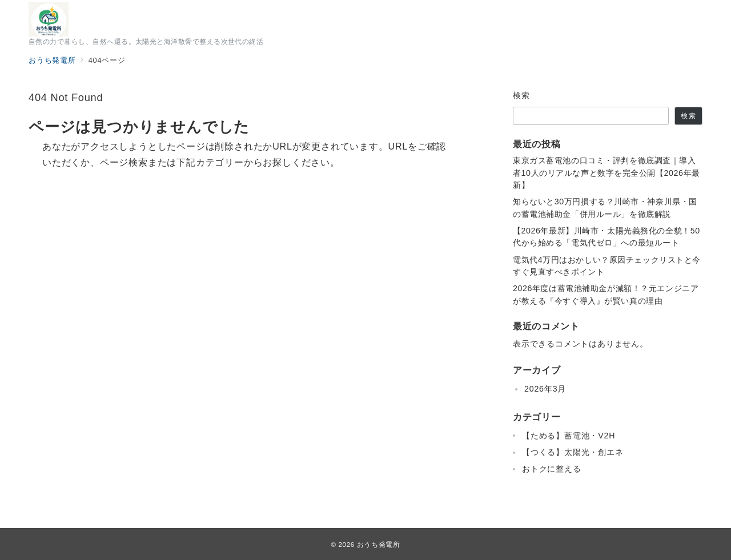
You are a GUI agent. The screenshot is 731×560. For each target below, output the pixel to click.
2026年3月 (545, 389)
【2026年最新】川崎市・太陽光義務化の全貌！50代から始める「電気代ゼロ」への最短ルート (607, 237)
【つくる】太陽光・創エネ (573, 452)
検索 (522, 95)
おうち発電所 (379, 544)
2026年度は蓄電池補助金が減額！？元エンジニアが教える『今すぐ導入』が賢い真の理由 (606, 294)
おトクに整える (552, 469)
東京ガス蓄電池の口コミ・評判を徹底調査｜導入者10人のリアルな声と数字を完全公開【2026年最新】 (607, 173)
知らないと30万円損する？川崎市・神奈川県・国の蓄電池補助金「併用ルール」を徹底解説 (605, 208)
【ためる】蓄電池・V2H (569, 436)
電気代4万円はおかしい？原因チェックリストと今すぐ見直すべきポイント (607, 266)
